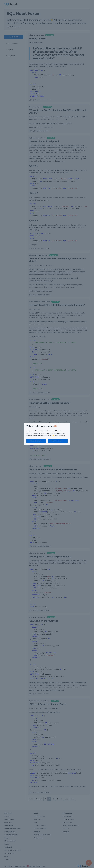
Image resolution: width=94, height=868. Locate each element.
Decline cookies (36, 441)
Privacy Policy (60, 436)
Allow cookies (58, 441)
